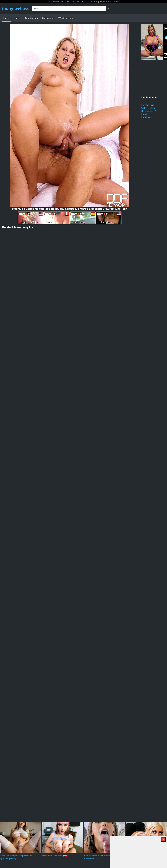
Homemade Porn (89, 2)
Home (7, 18)
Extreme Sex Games (109, 2)
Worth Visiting (66, 18)
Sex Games (31, 18)
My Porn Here (148, 105)
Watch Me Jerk (148, 108)
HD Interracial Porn (150, 111)
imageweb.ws (16, 9)
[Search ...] (69, 9)
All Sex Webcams (57, 2)
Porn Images (147, 117)
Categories (48, 18)
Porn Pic (145, 114)
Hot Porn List (73, 2)
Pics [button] (17, 18)
